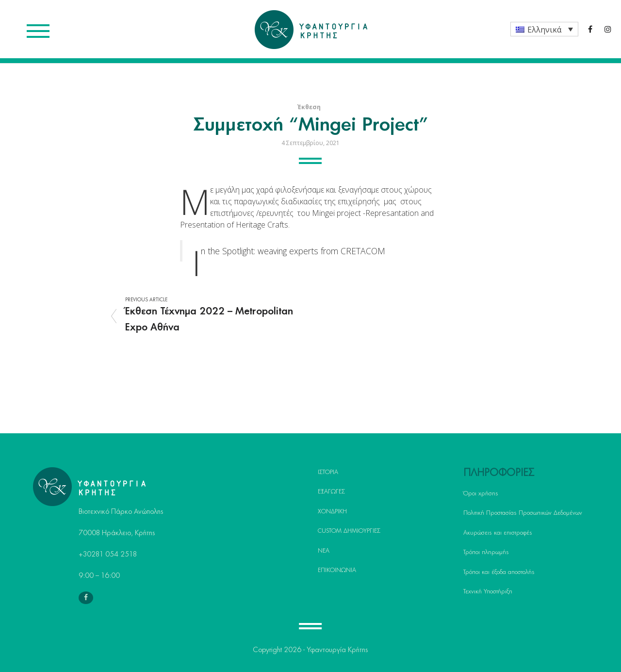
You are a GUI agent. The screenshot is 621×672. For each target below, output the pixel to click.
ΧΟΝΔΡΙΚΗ (332, 511)
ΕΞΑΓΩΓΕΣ (331, 492)
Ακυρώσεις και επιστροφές (498, 533)
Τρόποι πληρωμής (486, 552)
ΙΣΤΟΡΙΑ (328, 472)
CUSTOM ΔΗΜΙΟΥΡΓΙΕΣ (349, 531)
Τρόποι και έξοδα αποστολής (499, 572)
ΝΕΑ (324, 551)
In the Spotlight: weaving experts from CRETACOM (293, 251)
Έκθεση (309, 107)
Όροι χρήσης (481, 493)
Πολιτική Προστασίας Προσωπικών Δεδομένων (523, 513)
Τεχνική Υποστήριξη (488, 591)
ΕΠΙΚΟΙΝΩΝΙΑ (337, 570)
